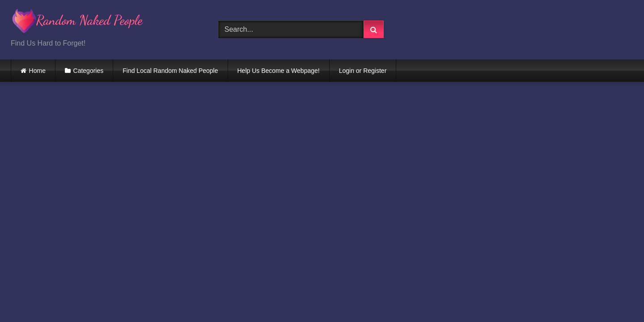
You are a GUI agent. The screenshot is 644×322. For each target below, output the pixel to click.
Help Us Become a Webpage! (279, 71)
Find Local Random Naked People (170, 71)
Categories (89, 71)
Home (37, 71)
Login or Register (363, 71)
